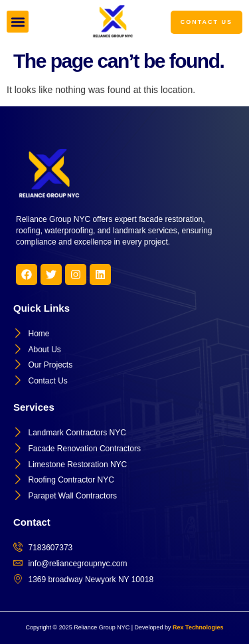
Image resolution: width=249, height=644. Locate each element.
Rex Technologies (198, 627)
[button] (18, 22)
